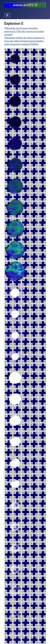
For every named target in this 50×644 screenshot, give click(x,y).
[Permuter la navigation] (7, 15)
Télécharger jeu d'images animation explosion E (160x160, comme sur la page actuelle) (24, 31)
